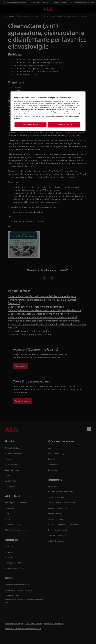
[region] (48, 111)
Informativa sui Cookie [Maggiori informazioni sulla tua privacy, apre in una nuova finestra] (60, 116)
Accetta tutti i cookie (64, 125)
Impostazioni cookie (30, 125)
